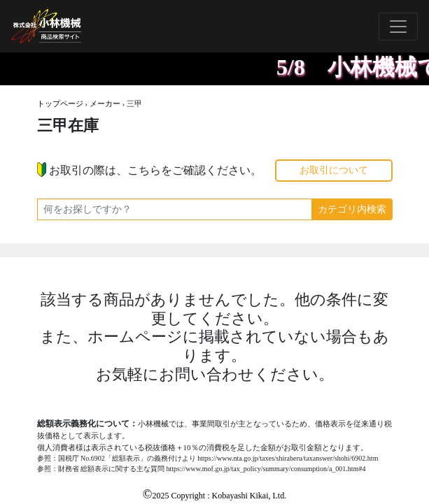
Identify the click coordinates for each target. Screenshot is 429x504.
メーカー (105, 103)
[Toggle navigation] (398, 27)
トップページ (60, 103)
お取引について (334, 170)
